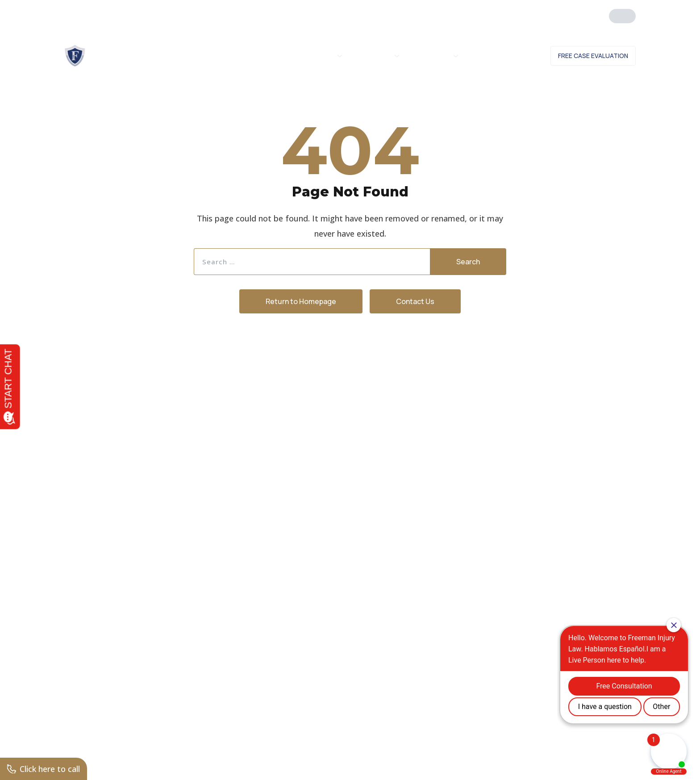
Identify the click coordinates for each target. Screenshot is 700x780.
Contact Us (514, 56)
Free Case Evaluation (593, 56)
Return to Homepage (301, 301)
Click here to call (44, 769)
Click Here (550, 13)
